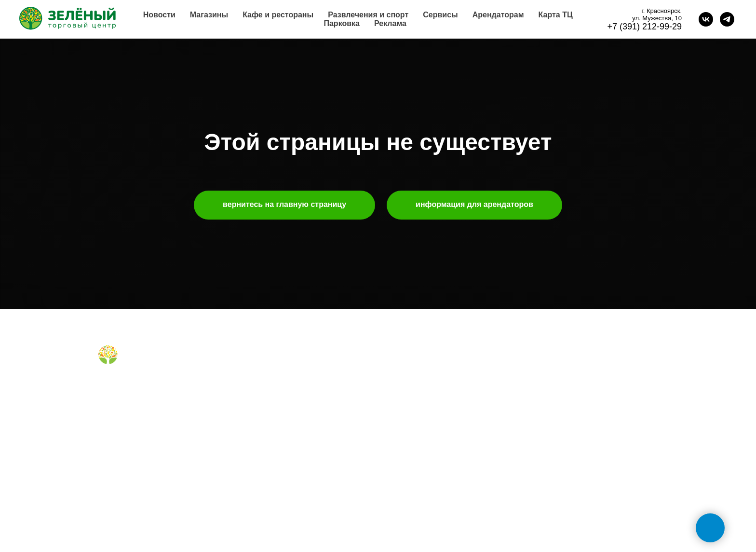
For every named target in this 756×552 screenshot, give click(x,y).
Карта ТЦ (556, 15)
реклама (401, 398)
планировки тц (410, 413)
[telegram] (727, 19)
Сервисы (440, 15)
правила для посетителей (283, 398)
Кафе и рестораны (278, 15)
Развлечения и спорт (368, 15)
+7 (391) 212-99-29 (644, 27)
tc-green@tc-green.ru (567, 493)
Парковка (341, 23)
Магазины (209, 15)
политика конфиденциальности (437, 474)
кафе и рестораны (272, 382)
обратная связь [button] (556, 367)
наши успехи (407, 443)
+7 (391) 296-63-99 (561, 461)
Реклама (390, 23)
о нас (396, 367)
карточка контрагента (421, 459)
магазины (258, 367)
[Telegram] (120, 387)
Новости (159, 15)
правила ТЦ (406, 428)
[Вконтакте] (104, 387)
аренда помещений (418, 382)
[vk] (706, 19)
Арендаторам (498, 15)
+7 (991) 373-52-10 (561, 430)
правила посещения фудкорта (290, 439)
